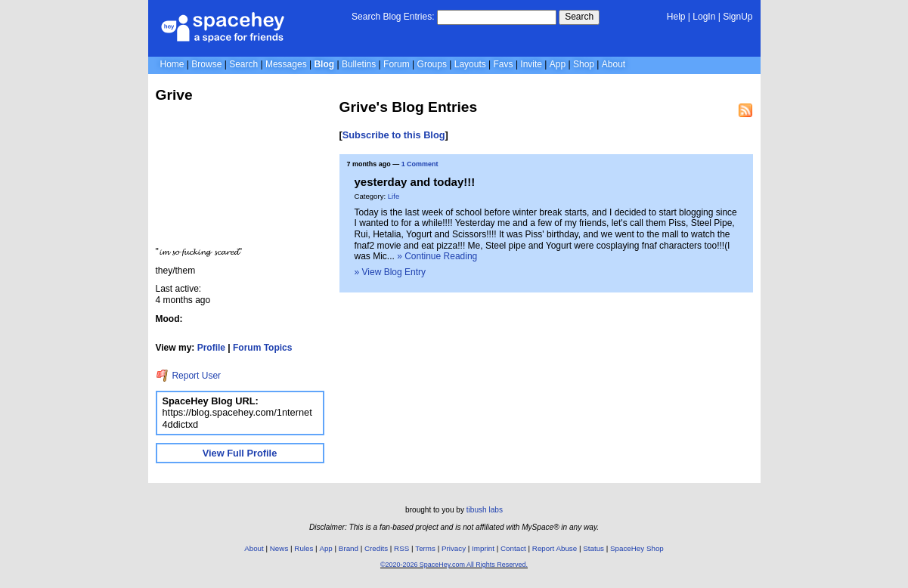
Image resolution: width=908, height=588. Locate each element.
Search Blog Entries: (393, 17)
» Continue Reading (437, 256)
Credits (376, 548)
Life (394, 196)
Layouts (470, 64)
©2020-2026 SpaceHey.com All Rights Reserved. (454, 565)
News (279, 548)
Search (579, 17)
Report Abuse (555, 548)
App (558, 64)
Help (676, 17)
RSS (401, 548)
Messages (286, 64)
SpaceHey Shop (637, 548)
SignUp (738, 17)
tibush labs (485, 510)
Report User (189, 376)
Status (593, 548)
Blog (324, 64)
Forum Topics (262, 348)
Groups (432, 64)
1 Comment (420, 164)
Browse (206, 64)
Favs (504, 64)
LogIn (704, 17)
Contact (513, 548)
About (614, 64)
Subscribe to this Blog (394, 135)
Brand (349, 548)
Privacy (454, 548)
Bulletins (359, 64)
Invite (531, 64)
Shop (584, 64)
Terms (425, 548)
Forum (397, 64)
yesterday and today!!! (415, 182)
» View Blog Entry (390, 272)
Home (172, 64)
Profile (211, 348)
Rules (304, 548)
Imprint (483, 548)
